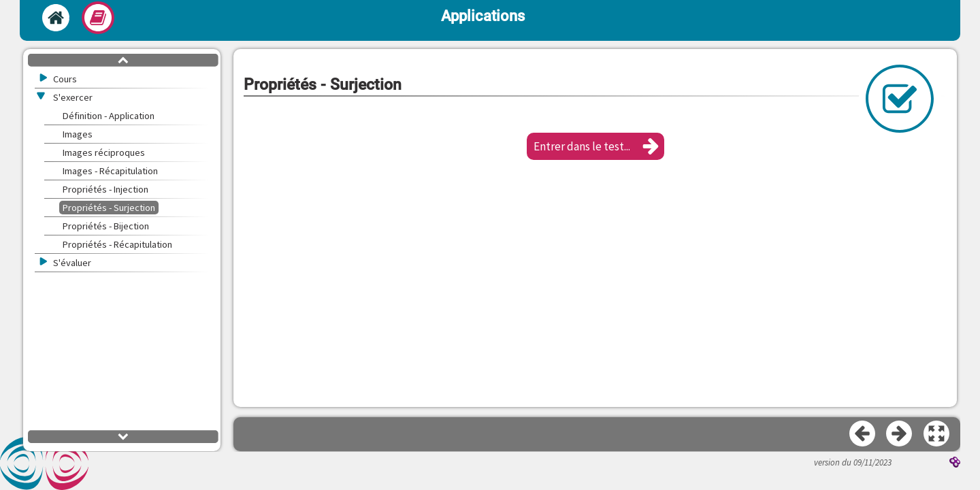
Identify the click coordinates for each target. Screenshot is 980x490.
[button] (595, 146)
